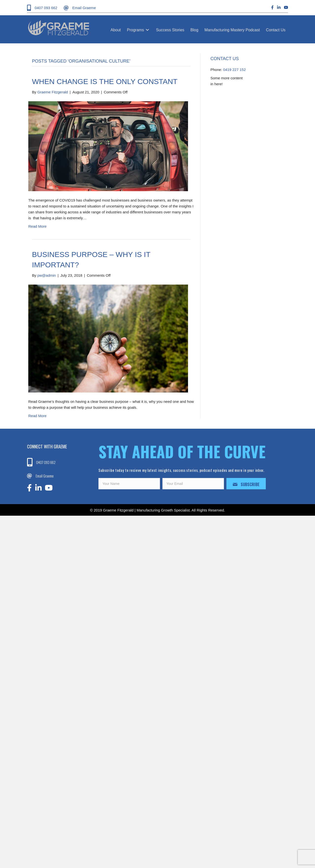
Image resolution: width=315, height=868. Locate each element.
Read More (37, 226)
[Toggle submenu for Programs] (147, 30)
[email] (193, 484)
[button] (246, 484)
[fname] (129, 484)
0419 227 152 (235, 70)
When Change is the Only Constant (105, 81)
